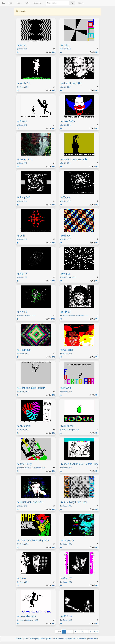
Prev (59, 632)
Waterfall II (26, 159)
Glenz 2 (68, 578)
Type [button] (11, 3)
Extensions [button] (38, 3)
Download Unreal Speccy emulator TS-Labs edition (70, 639)
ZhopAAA (25, 197)
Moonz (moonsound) (75, 159)
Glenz (23, 578)
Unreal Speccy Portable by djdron (41, 639)
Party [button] (28, 3)
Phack (23, 121)
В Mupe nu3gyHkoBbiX (33, 388)
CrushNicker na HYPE (32, 502)
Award (23, 312)
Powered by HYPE (22, 639)
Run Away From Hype (75, 502)
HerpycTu (69, 540)
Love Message (28, 616)
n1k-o (69, 277)
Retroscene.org (93, 639)
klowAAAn (69, 121)
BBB (3, 3)
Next (96, 632)
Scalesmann (80, 315)
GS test (67, 236)
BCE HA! (68, 616)
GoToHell (68, 350)
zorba (23, 45)
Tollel (66, 45)
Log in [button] (81, 3)
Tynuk (67, 197)
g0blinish (20, 49)
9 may (67, 274)
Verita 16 (25, 83)
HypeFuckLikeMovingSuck (34, 540)
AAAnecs (68, 426)
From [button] (19, 3)
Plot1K (24, 274)
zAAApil (68, 388)
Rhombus (25, 350)
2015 (87, 315)
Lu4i (22, 236)
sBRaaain (25, 426)
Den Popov (20, 87)
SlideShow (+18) (72, 83)
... (68, 632)
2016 (25, 49)
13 (53, 319)
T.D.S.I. (67, 312)
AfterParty (26, 464)
